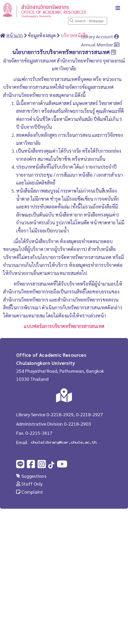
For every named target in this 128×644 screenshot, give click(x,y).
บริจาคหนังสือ (74, 35)
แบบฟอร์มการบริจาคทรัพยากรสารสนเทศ (64, 326)
